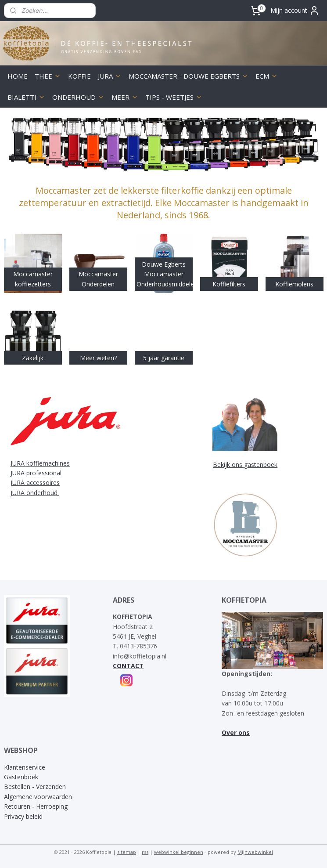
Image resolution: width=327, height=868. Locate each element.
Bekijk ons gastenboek (245, 465)
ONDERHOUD (78, 97)
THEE (48, 76)
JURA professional (36, 473)
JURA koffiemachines (40, 463)
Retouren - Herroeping (36, 806)
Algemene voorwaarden (38, 797)
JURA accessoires (35, 483)
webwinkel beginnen (179, 852)
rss (145, 852)
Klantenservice (25, 767)
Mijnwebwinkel (255, 852)
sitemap (127, 852)
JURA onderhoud (35, 493)
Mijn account (295, 11)
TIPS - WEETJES (174, 97)
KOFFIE (79, 76)
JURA (110, 76)
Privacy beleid (23, 816)
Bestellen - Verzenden (35, 787)
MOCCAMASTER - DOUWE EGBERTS (189, 76)
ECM (267, 76)
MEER (125, 97)
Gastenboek (21, 777)
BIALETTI (26, 97)
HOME (18, 76)
